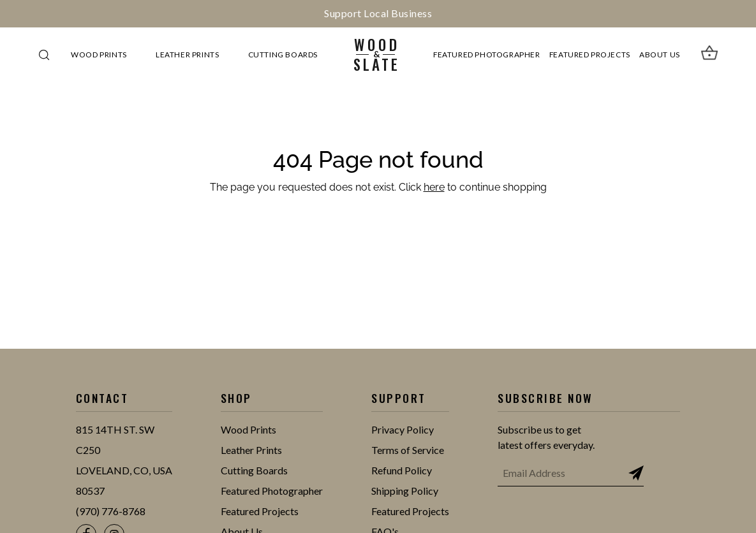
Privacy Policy (403, 429)
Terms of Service (408, 450)
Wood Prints (99, 55)
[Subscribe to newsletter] (636, 473)
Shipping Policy (405, 491)
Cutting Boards (283, 55)
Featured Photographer (486, 55)
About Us (660, 55)
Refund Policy (402, 470)
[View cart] (709, 55)
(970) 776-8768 (111, 511)
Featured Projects (590, 55)
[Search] (44, 55)
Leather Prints (187, 55)
